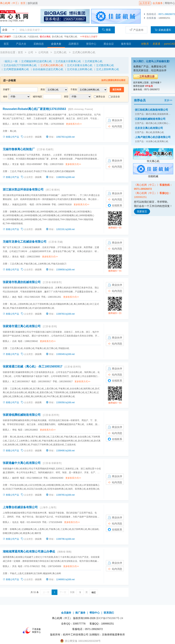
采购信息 (39, 44)
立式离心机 (61, 52)
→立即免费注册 (146, 76)
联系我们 (109, 613)
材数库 (145, 44)
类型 (66, 97)
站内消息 (115, 126)
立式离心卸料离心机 (84, 52)
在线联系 (115, 205)
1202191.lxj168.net (65, 229)
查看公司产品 (11, 137)
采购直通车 (163, 30)
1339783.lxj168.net (65, 314)
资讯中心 (91, 44)
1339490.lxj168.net (65, 451)
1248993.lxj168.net (65, 579)
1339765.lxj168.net (65, 495)
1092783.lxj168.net (65, 137)
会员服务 (158, 3)
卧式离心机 (57, 37)
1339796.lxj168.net (65, 539)
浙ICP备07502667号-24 (110, 618)
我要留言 (142, 211)
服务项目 (126, 44)
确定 (94, 592)
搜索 (106, 30)
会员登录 (145, 3)
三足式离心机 (20, 37)
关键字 (6, 90)
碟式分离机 (45, 37)
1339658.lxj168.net (65, 270)
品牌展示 (74, 44)
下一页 (63, 592)
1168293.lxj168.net (65, 177)
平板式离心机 (71, 37)
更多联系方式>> (74, 124)
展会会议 (109, 44)
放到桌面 (33, 3)
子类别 (74, 90)
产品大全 (21, 44)
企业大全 (56, 44)
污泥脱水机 (33, 37)
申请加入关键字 (89, 37)
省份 (5, 97)
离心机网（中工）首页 (13, 3)
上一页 (46, 592)
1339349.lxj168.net (65, 354)
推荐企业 (101, 97)
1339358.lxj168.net (65, 402)
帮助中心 (170, 3)
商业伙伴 (115, 120)
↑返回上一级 (10, 61)
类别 (43, 90)
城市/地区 (37, 97)
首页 (6, 44)
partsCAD (169, 44)
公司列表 (43, 52)
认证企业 (115, 97)
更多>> (168, 100)
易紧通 (156, 44)
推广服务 (80, 613)
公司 (31, 52)
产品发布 (136, 30)
